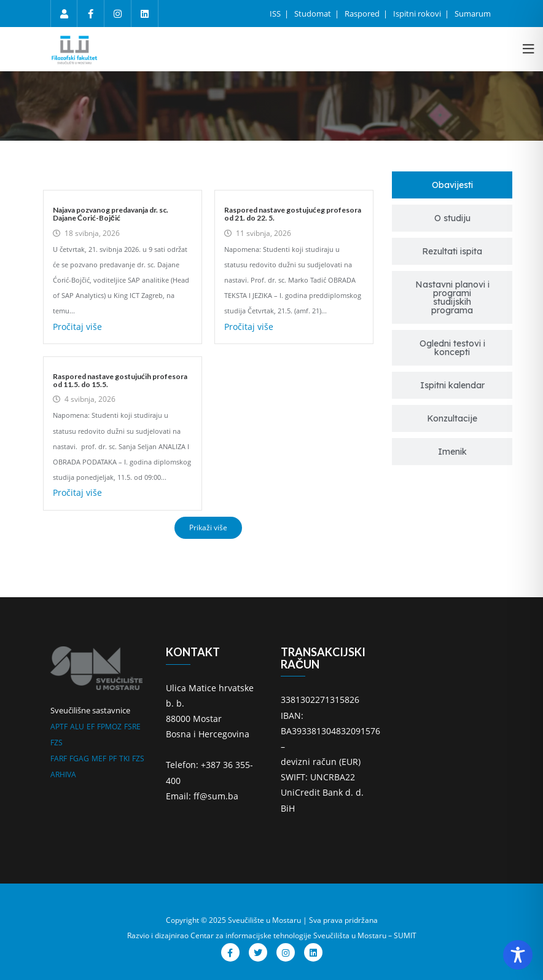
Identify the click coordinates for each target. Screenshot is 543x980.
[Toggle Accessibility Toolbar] (518, 955)
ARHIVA (63, 774)
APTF (59, 727)
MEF (99, 759)
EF (91, 727)
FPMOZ (109, 727)
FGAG (79, 759)
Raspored (363, 14)
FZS (57, 743)
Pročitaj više (77, 327)
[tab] (452, 185)
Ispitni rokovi (418, 14)
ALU (77, 727)
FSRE (132, 727)
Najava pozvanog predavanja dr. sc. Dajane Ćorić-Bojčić (111, 214)
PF (113, 759)
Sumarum (473, 14)
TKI (124, 759)
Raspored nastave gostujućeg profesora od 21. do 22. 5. (293, 214)
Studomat (314, 14)
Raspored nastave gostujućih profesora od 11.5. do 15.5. (120, 380)
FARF (59, 759)
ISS (276, 14)
